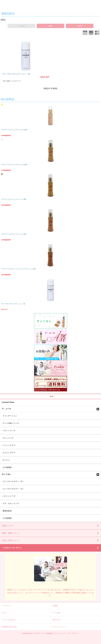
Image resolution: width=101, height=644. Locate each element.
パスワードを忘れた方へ (9, 620)
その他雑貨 (7, 467)
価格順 (50, 26)
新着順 (80, 26)
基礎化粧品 (7, 511)
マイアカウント (7, 606)
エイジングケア (9, 453)
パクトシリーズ (9, 430)
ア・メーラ (6, 409)
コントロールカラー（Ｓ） (13, 489)
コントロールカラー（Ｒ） (13, 481)
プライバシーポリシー (59, 627)
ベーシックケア (9, 445)
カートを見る (56, 613)
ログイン (5, 613)
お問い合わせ (56, 620)
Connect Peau (8, 402)
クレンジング (8, 438)
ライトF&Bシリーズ (11, 423)
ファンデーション (10, 416)
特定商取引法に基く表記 (9, 627)
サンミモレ (6, 474)
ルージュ (6, 460)
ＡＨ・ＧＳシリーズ (11, 503)
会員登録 (55, 606)
